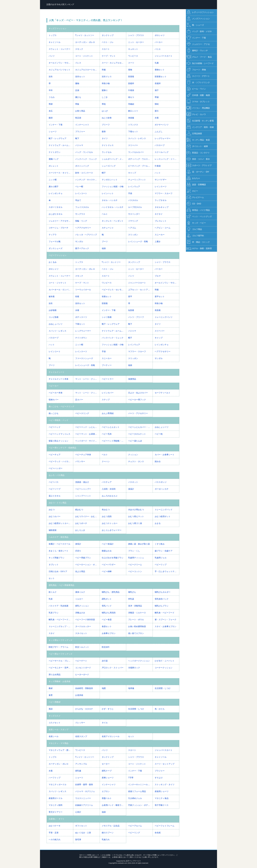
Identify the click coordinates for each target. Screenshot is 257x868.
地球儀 (131, 688)
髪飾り (105, 90)
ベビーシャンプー (83, 489)
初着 (77, 297)
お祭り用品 (80, 111)
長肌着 (158, 310)
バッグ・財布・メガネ (199, 32)
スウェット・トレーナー (59, 49)
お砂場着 (53, 310)
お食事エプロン (109, 633)
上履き (158, 242)
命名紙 (158, 833)
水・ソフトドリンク (198, 83)
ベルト (105, 214)
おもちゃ (193, 178)
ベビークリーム (135, 565)
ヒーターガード (82, 675)
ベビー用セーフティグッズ (60, 654)
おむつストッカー (110, 523)
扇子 (157, 90)
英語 (51, 709)
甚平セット (160, 297)
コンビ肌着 (54, 317)
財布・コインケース (84, 173)
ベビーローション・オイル (87, 565)
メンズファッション (198, 19)
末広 (51, 111)
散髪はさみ (107, 551)
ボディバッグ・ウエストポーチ (140, 159)
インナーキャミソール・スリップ (140, 785)
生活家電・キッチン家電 (200, 121)
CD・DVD (194, 204)
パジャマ (79, 145)
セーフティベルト (163, 393)
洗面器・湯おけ (82, 482)
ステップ (106, 400)
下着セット (133, 132)
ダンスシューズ (56, 248)
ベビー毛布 (107, 434)
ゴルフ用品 (194, 229)
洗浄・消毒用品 (135, 606)
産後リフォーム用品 (137, 791)
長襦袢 (158, 83)
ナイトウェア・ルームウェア (61, 145)
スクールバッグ (162, 152)
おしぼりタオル (56, 214)
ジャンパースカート (164, 56)
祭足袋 (78, 118)
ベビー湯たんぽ (135, 441)
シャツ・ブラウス (136, 35)
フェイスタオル (82, 207)
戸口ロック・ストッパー (113, 668)
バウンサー (80, 461)
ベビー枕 (159, 434)
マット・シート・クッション (87, 379)
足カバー (79, 400)
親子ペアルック (82, 248)
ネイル (105, 723)
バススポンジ (161, 482)
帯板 (77, 104)
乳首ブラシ (54, 613)
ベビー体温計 (108, 544)
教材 (51, 688)
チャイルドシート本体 (59, 379)
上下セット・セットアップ (140, 290)
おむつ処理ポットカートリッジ (61, 523)
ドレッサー (80, 723)
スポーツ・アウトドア (199, 166)
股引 (157, 111)
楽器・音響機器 (196, 185)
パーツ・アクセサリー (138, 413)
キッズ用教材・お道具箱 (59, 681)
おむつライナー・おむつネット (87, 516)
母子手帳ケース (162, 805)
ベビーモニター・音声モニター (61, 668)
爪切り (78, 551)
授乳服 (78, 771)
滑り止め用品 (55, 675)
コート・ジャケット (84, 56)
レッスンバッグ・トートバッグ (167, 159)
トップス (53, 35)
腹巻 (104, 132)
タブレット (54, 565)
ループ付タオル (135, 207)
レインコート (81, 193)
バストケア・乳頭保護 (59, 606)
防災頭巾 (106, 647)
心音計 (78, 812)
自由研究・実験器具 (84, 688)
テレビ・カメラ (196, 114)
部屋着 (131, 77)
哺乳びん (132, 592)
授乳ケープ (107, 771)
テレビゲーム (195, 197)
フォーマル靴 (55, 242)
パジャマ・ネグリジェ (85, 791)
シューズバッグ (109, 166)
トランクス (133, 125)
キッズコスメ (55, 716)
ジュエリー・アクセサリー (60, 221)
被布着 (52, 297)
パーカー (159, 42)
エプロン (106, 791)
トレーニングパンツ (164, 317)
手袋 (130, 193)
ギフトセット (81, 826)
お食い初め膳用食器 (137, 626)
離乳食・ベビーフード (165, 613)
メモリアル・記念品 (111, 826)
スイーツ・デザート (198, 76)
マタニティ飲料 (56, 805)
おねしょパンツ (56, 324)
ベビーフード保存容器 (85, 620)
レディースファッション (200, 12)
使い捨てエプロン (136, 633)
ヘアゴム (132, 228)
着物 (130, 70)
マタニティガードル (58, 785)
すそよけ (159, 778)
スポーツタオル (56, 207)
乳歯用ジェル (161, 558)
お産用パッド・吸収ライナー (114, 805)
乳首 (51, 599)
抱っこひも (54, 413)
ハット (158, 173)
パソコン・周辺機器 (198, 108)
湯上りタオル (55, 496)
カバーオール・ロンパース (60, 290)
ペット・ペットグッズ (199, 217)
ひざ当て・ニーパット (165, 661)
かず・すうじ (108, 709)
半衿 (51, 90)
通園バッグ (54, 159)
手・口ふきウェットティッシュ (167, 571)
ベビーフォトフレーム (165, 826)
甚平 (130, 297)
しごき (105, 97)
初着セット (107, 297)
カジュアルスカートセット (87, 70)
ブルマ (158, 276)
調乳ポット (107, 599)
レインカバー (108, 393)
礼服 (157, 63)
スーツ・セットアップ (165, 764)
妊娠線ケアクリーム (84, 805)
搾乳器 (131, 599)
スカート (106, 49)
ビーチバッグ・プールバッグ (140, 166)
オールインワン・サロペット (61, 63)
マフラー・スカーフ (164, 193)
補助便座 (53, 530)
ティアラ (53, 235)
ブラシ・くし (134, 551)
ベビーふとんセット (111, 427)
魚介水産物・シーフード (200, 63)
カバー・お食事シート (165, 455)
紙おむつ (79, 510)
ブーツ (105, 242)
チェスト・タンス (136, 461)
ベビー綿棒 (107, 571)
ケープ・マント (109, 56)
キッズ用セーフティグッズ (60, 640)
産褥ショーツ (108, 778)
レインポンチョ (56, 193)
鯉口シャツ (133, 111)
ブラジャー (80, 132)
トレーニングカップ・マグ (60, 626)
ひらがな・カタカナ (84, 709)
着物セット (160, 70)
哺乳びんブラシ (162, 606)
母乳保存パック (162, 599)
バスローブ (160, 145)
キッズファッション (58, 28)
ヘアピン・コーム (163, 228)
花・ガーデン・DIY (198, 172)
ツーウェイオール (83, 290)
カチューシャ (108, 228)
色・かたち (160, 709)
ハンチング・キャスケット (87, 180)
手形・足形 (54, 833)
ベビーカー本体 (56, 393)
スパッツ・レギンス (137, 138)
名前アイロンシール (111, 736)
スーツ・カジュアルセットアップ (114, 63)
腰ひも (78, 97)
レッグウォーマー (163, 138)
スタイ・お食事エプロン (166, 626)
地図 (104, 688)
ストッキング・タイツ (165, 785)
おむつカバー (55, 516)
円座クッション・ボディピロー (140, 805)
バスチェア (107, 482)
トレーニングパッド (164, 510)
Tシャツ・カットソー (85, 35)
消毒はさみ (80, 613)
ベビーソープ (55, 489)
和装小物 (106, 83)
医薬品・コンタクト (198, 153)
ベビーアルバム (135, 826)
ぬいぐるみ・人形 (83, 833)
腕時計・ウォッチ (197, 51)
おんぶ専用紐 (108, 413)
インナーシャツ (82, 125)
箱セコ (131, 97)
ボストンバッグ (82, 166)
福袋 (104, 248)
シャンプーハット (83, 496)
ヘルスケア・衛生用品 (59, 537)
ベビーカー (54, 386)
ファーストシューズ (84, 358)
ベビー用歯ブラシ (83, 558)
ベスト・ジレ (108, 42)
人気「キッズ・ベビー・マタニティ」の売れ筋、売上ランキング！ (86, 20)
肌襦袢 (131, 83)
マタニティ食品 (162, 798)
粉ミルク (53, 592)
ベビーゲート (81, 661)
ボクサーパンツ (162, 125)
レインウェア (134, 187)
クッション (133, 455)
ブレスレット (161, 221)
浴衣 (51, 77)
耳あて (78, 200)
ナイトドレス (108, 145)
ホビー (192, 191)
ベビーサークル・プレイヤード (61, 661)
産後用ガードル (56, 798)
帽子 (104, 173)
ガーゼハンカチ (162, 489)
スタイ (52, 633)
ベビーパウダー (109, 565)
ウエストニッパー (83, 798)
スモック (79, 49)
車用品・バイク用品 (198, 210)
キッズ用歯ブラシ (57, 558)
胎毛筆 (78, 840)
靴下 (77, 138)
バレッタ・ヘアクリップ (86, 235)
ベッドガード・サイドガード (87, 441)
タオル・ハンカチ (110, 200)
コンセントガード (83, 668)
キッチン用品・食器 (198, 140)
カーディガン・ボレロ (85, 42)
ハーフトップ (55, 778)
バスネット (133, 482)
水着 (157, 118)
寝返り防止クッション (59, 441)
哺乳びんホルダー (163, 592)
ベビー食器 (107, 620)
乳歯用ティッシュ (136, 558)
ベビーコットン (135, 571)
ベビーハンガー (56, 468)
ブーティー (107, 365)
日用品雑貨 (194, 134)
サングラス (80, 214)
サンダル (79, 242)
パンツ (52, 56)
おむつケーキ (55, 826)
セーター (106, 764)
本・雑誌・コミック (198, 242)
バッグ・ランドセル (84, 152)
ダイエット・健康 (197, 146)
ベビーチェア (55, 455)
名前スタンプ (81, 736)
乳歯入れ (106, 840)
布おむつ (106, 510)
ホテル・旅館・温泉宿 (199, 249)
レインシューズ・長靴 (138, 242)
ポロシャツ (160, 35)
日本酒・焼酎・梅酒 (198, 95)
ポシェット (54, 166)
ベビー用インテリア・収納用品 (62, 448)
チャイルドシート (57, 372)
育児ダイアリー (56, 812)
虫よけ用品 (80, 571)
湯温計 (131, 489)
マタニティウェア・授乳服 (60, 750)
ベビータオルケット (137, 434)
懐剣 (157, 104)
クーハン (106, 461)
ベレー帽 (79, 187)
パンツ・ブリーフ (136, 317)
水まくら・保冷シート (59, 551)
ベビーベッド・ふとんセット (87, 427)
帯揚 (157, 97)
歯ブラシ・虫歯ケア (164, 551)
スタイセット (81, 633)
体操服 (131, 118)
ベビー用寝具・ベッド (59, 420)
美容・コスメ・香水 (198, 159)
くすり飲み (160, 544)
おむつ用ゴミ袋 (135, 523)
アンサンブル (81, 764)
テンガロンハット (110, 180)
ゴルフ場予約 (195, 236)
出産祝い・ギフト (57, 819)
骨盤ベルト (107, 798)
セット (52, 578)
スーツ (131, 63)
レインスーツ (161, 187)
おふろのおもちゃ (110, 496)
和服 (104, 70)
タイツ (105, 138)
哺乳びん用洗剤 (109, 613)
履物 (77, 83)
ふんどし (159, 132)
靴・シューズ (195, 25)
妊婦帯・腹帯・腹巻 (84, 785)
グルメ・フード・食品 (199, 57)
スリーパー (133, 145)
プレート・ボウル (136, 620)
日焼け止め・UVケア (58, 571)
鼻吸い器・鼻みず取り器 (139, 544)
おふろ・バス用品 (57, 475)
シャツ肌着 (107, 317)
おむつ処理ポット (163, 516)
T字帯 (131, 778)
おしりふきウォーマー (112, 530)
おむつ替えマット (136, 516)
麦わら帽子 (54, 187)
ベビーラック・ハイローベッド (61, 461)
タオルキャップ (162, 207)
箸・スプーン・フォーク (166, 620)
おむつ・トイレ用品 (58, 503)
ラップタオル (161, 200)
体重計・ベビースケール (59, 544)
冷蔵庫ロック (134, 668)
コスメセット (55, 723)
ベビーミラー (108, 379)
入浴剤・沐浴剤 (109, 489)
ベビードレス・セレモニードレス (114, 290)
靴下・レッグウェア (58, 138)
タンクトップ (108, 35)
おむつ (52, 510)
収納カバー (54, 400)
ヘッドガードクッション (139, 661)
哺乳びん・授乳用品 (111, 592)
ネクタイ (159, 214)
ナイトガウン (55, 152)
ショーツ (53, 132)
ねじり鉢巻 (107, 118)
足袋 (77, 90)
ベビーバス (54, 482)
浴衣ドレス (107, 77)
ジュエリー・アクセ (198, 44)
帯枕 (104, 104)
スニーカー (160, 235)
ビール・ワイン (196, 89)
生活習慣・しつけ (163, 688)
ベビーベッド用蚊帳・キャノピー (114, 441)
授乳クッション (82, 606)
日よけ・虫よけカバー (138, 393)
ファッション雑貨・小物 (113, 187)
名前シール (54, 736)
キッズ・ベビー (196, 223)
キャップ (132, 173)
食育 (51, 695)
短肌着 (131, 310)
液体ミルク (80, 592)
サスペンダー (134, 214)
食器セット (107, 626)
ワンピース (133, 56)
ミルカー (79, 599)
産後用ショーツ (162, 791)
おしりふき (80, 530)
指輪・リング (81, 221)
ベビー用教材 (55, 702)
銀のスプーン (108, 833)
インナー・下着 (56, 125)
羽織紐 (131, 104)
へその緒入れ (55, 840)
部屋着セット (161, 77)
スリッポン (133, 235)
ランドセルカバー (136, 152)
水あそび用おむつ (136, 510)
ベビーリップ (161, 565)
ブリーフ (106, 125)
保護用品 (132, 379)
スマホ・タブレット (198, 102)
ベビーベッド (55, 427)
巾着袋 (131, 90)
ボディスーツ (81, 317)
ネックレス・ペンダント (113, 221)
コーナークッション (164, 668)
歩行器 (105, 661)
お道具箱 (79, 695)
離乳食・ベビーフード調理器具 (61, 620)
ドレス (78, 63)
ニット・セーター (136, 42)
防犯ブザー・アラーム (59, 647)
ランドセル (107, 152)
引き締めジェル (135, 798)
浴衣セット (80, 77)
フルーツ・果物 (196, 70)
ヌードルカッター (83, 626)
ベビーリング (134, 833)
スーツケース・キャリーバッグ (61, 173)
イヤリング (133, 221)
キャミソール (55, 42)
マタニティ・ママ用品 (59, 743)
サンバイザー (161, 180)
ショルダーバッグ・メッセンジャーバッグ (114, 159)
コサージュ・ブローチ (59, 228)
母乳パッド (107, 606)
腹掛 (51, 118)
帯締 (51, 104)
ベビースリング (82, 413)
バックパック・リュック (86, 159)
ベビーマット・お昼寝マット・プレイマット (87, 434)
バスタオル (133, 200)
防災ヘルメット (82, 647)
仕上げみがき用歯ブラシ (113, 558)
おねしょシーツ (162, 427)
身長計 (78, 544)
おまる (158, 523)
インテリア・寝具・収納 (200, 127)
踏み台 (158, 461)
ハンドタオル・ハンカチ (113, 207)
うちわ (52, 97)
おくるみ (53, 262)
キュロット (133, 49)
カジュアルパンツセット (59, 70)
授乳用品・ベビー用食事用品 (61, 585)
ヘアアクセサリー (83, 228)
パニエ (158, 49)
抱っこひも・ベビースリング (61, 407)
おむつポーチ (81, 523)
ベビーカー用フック (137, 400)
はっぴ (105, 111)
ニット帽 (53, 180)
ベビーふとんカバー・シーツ (140, 427)
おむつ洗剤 (107, 516)
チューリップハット (137, 180)
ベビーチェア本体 (83, 455)
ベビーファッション (58, 255)
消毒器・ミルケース (137, 613)
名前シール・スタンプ (59, 730)
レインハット (108, 193)
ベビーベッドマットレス (59, 434)
